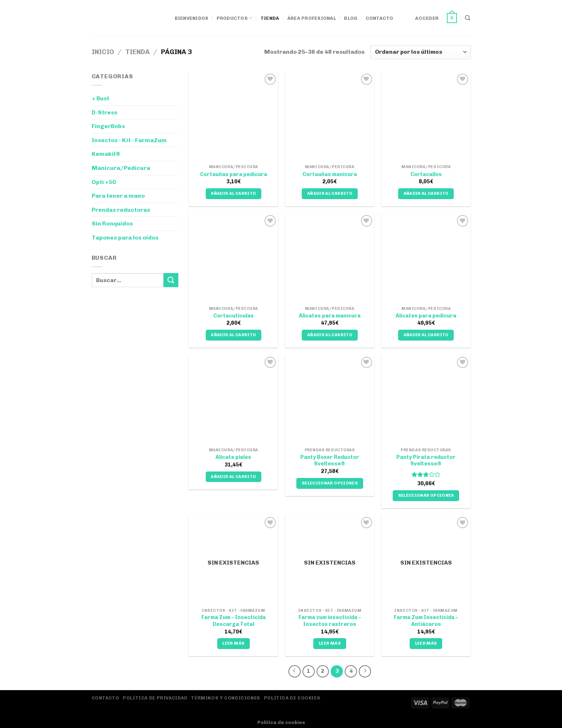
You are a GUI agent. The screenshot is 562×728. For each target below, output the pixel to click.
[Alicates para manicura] (330, 258)
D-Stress (104, 112)
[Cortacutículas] (233, 258)
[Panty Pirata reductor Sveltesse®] (426, 400)
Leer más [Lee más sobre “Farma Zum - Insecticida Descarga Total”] (233, 643)
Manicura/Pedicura (121, 168)
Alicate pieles (233, 457)
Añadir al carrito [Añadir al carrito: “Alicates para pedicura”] (426, 335)
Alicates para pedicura (426, 316)
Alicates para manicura (330, 316)
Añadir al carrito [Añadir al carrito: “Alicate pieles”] (233, 477)
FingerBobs (108, 126)
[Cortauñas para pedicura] (233, 116)
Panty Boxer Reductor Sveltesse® (330, 461)
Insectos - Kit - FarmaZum (129, 140)
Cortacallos (426, 174)
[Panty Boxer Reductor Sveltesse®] (330, 400)
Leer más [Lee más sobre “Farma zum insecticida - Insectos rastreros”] (330, 643)
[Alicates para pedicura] (426, 258)
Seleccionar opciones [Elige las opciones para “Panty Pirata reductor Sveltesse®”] (426, 495)
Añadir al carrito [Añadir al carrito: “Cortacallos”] (426, 193)
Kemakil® (106, 154)
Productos (235, 18)
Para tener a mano (118, 196)
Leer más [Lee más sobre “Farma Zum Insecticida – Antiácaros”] (426, 643)
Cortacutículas (234, 316)
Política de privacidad (155, 698)
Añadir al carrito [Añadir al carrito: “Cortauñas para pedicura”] (233, 193)
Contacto (380, 18)
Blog (351, 18)
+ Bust (101, 98)
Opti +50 (104, 182)
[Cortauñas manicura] (330, 116)
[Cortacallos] (426, 116)
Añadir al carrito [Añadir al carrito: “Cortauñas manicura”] (330, 193)
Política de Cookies (292, 698)
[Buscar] (468, 18)
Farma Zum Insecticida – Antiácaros (426, 621)
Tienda (270, 18)
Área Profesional (312, 18)
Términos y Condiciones (225, 698)
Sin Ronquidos (112, 223)
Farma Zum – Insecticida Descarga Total (234, 621)
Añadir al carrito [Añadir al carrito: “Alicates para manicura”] (330, 335)
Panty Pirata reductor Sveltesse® (426, 461)
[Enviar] (171, 280)
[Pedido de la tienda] (420, 52)
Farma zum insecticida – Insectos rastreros (330, 621)
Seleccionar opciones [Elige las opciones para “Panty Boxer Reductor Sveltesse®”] (330, 483)
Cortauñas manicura (330, 174)
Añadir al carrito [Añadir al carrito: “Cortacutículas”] (233, 335)
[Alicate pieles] (233, 400)
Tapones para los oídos (125, 238)
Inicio (103, 52)
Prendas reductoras (121, 210)
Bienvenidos (192, 18)
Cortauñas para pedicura (234, 174)
